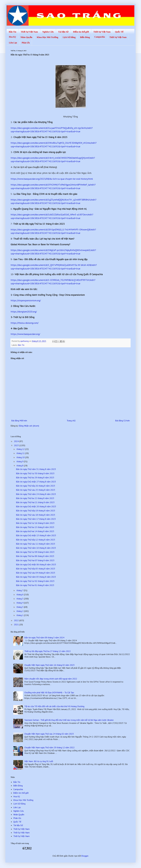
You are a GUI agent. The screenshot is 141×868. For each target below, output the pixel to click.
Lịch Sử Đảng (69, 37)
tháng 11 (21, 453)
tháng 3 (20, 607)
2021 (17, 624)
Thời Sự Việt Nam (29, 32)
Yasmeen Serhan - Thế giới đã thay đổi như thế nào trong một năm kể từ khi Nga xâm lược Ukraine (69, 720)
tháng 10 (21, 457)
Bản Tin (13, 32)
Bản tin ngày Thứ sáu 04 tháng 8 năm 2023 (36, 573)
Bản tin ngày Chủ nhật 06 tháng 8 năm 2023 (36, 564)
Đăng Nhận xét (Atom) (29, 426)
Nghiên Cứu (48, 32)
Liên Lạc (13, 43)
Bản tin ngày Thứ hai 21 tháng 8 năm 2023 (35, 502)
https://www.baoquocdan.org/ (25, 334)
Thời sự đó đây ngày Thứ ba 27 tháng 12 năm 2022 (48, 651)
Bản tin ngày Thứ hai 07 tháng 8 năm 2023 (35, 560)
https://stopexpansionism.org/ (26, 300)
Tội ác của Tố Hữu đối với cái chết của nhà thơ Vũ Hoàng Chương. (55, 706)
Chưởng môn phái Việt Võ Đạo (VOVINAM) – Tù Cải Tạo (49, 692)
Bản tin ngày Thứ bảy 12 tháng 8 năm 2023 (36, 540)
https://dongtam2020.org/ (24, 312)
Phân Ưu (26, 43)
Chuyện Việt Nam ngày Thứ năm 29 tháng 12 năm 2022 (49, 747)
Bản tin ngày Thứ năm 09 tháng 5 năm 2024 (44, 637)
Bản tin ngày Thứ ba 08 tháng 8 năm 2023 (35, 556)
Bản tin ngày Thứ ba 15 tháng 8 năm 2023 (35, 527)
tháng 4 (20, 603)
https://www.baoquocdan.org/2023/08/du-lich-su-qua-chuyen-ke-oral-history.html (52, 179)
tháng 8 (20, 466)
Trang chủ (71, 421)
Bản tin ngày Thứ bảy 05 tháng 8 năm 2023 (36, 569)
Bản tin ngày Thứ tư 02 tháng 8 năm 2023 (35, 581)
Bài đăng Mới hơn (19, 421)
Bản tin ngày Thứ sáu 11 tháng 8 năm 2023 (36, 544)
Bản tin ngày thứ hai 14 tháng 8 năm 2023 (35, 531)
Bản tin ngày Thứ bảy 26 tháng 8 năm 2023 (36, 486)
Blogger (85, 856)
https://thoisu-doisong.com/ (25, 323)
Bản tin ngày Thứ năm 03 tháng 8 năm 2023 (36, 577)
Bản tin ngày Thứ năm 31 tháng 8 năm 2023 (36, 469)
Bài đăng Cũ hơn (122, 421)
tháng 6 (20, 594)
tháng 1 (20, 615)
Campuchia (100, 37)
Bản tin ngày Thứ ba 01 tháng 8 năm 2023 (35, 585)
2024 (17, 441)
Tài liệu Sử (63, 32)
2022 (17, 620)
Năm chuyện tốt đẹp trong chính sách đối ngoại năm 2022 (51, 679)
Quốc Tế (119, 32)
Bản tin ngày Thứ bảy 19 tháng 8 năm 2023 (36, 511)
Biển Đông (85, 37)
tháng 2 (20, 611)
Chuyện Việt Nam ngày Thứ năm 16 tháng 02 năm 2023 (49, 665)
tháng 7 (20, 590)
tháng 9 (20, 461)
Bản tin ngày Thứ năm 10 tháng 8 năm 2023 (36, 548)
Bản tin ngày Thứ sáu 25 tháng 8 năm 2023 (36, 490)
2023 (17, 445)
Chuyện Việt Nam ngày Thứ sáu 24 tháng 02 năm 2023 (49, 734)
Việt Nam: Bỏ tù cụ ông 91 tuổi (39, 761)
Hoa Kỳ (12, 37)
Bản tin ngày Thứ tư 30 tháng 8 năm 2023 (35, 473)
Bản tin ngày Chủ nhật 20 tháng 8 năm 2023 (36, 506)
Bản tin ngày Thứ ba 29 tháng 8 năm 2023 (35, 477)
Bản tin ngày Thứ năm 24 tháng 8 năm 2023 (36, 494)
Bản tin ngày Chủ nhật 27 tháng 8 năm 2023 (36, 482)
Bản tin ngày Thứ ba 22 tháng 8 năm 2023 (35, 498)
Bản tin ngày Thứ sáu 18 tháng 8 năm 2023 (36, 515)
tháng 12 (21, 449)
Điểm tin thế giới (81, 32)
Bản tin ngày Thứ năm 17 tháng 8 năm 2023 (36, 519)
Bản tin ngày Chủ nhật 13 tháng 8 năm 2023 (36, 535)
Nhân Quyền (26, 37)
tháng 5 (20, 599)
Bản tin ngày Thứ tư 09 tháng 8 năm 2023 (35, 552)
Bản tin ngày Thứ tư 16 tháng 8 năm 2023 (35, 523)
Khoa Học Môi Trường (47, 37)
